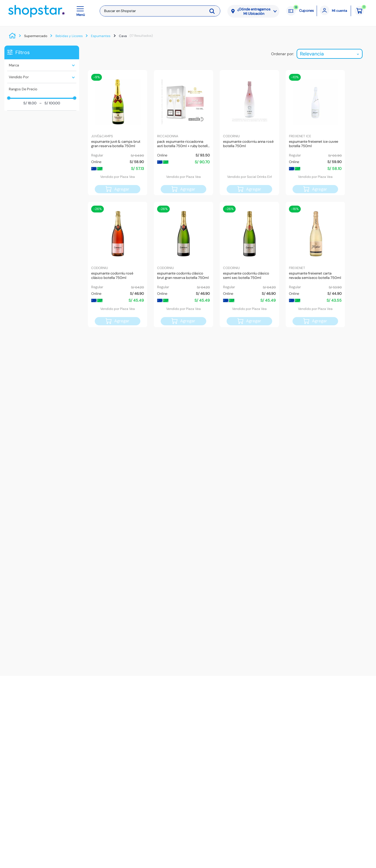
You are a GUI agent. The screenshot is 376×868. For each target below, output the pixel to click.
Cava (123, 36)
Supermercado (36, 36)
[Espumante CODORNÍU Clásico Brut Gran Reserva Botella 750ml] (183, 264)
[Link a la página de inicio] (14, 36)
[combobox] (160, 11)
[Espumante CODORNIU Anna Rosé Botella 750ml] (249, 133)
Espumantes (101, 36)
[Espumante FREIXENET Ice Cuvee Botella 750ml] (315, 133)
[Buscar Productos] (214, 11)
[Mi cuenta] (334, 11)
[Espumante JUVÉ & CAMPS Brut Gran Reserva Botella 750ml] (118, 133)
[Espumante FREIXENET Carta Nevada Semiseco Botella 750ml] (315, 264)
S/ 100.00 (50, 103)
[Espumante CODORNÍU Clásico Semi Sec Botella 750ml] (249, 264)
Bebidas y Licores (69, 36)
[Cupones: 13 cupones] (300, 11)
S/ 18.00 (30, 103)
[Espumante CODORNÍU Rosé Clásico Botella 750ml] (118, 264)
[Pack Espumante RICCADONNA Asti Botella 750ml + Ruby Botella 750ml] (183, 133)
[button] (82, 11)
